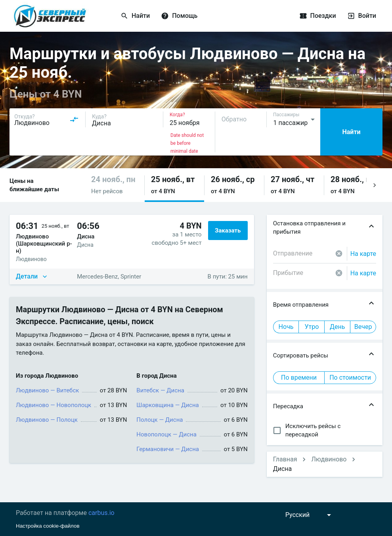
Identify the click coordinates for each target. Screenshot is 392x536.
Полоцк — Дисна (160, 420)
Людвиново (329, 459)
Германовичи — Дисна (168, 449)
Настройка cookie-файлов (48, 526)
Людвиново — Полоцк (47, 420)
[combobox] (47, 119)
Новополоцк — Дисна (166, 434)
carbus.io (101, 513)
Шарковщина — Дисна (167, 405)
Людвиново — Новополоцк (54, 405)
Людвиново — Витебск (47, 390)
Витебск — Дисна (160, 390)
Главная (285, 459)
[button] (115, 185)
